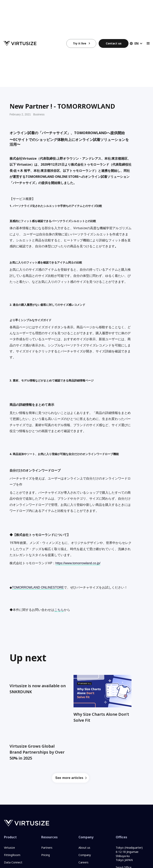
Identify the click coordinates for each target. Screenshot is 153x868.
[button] (135, 43)
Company (85, 855)
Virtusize (9, 848)
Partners (47, 848)
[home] (35, 43)
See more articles (69, 778)
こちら (59, 610)
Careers (83, 862)
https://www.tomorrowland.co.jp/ (78, 563)
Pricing (46, 855)
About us (84, 848)
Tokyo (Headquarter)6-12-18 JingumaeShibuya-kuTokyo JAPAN (129, 854)
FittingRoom (12, 855)
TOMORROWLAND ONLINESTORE (38, 587)
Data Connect (13, 862)
